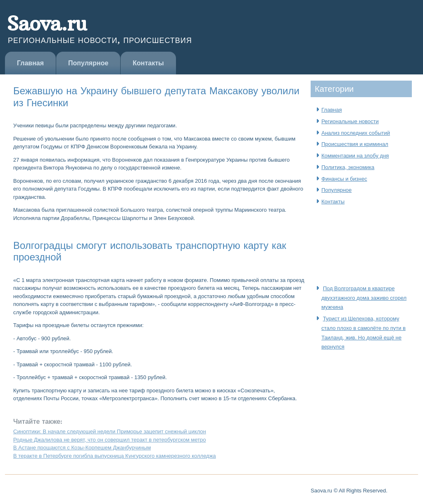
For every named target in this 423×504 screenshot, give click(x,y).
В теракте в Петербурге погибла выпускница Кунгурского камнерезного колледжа (115, 456)
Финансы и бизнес (344, 179)
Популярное (88, 63)
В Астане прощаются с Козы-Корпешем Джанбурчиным (82, 448)
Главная (30, 63)
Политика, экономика (348, 167)
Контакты (148, 63)
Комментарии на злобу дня (355, 156)
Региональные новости (350, 121)
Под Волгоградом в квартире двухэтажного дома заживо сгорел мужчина (364, 298)
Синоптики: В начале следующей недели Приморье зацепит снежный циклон (110, 431)
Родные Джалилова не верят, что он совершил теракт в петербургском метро (109, 440)
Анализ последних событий (356, 133)
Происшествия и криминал (355, 144)
